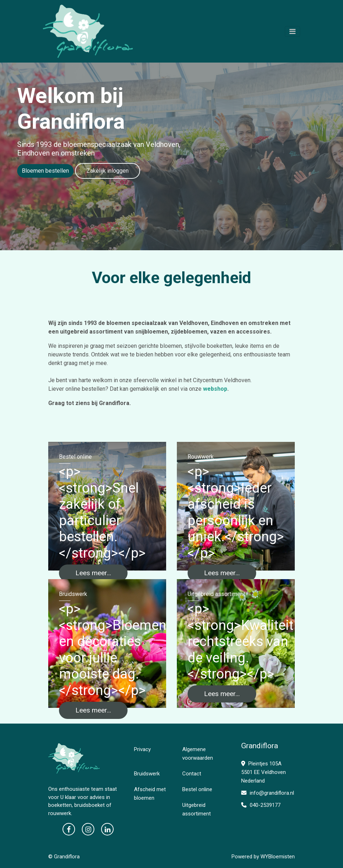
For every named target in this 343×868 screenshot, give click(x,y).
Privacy (142, 749)
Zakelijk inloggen (108, 171)
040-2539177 (261, 805)
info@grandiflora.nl (268, 793)
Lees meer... (93, 573)
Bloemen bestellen (45, 171)
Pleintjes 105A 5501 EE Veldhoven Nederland (264, 772)
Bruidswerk (147, 774)
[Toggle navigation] (292, 31)
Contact (192, 774)
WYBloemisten (278, 857)
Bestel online (197, 789)
